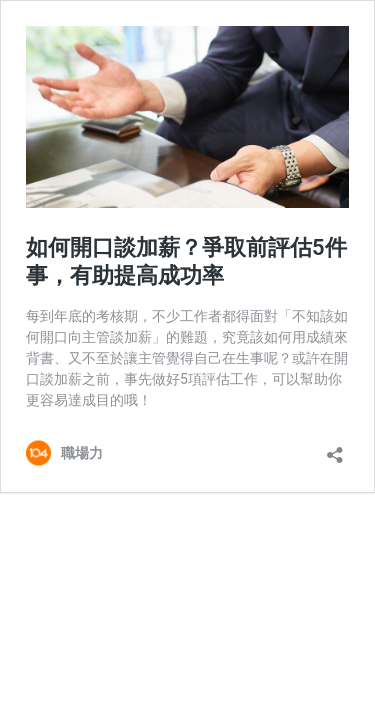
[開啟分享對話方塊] (335, 448)
